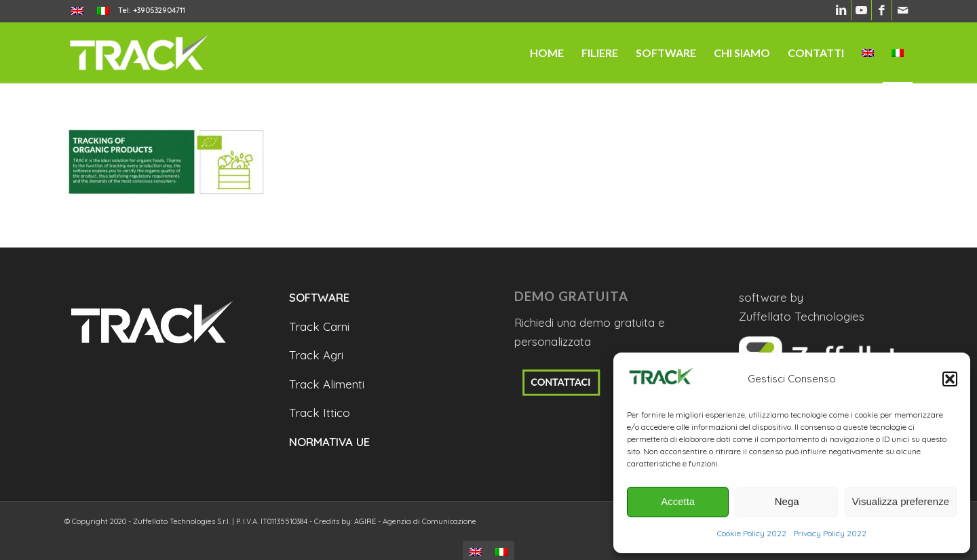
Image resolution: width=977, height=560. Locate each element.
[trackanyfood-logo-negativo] (139, 53)
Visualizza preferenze (901, 501)
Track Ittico (320, 413)
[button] (950, 379)
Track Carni (319, 326)
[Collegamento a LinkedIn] (841, 10)
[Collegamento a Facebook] (882, 10)
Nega (787, 501)
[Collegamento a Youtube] (861, 10)
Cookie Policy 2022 (752, 533)
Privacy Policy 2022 (830, 533)
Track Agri (316, 355)
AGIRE (365, 521)
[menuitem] (77, 11)
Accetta (678, 501)
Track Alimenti (327, 384)
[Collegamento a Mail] (902, 10)
